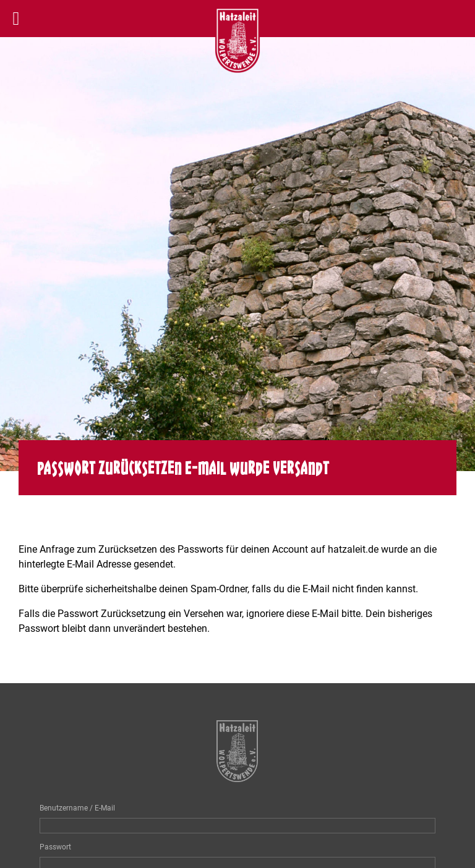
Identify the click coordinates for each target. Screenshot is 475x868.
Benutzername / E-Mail (77, 808)
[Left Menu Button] (16, 19)
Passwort (55, 847)
